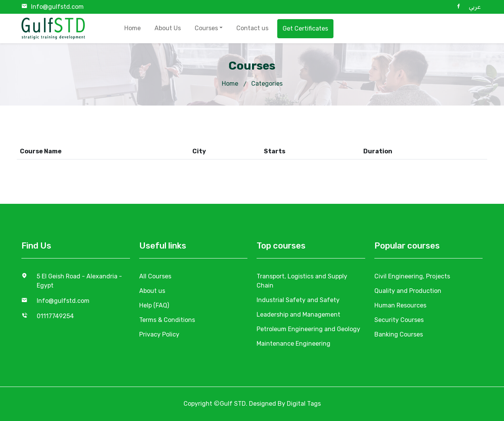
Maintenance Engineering (293, 344)
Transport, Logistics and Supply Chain (302, 281)
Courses (206, 28)
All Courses (155, 276)
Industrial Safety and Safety (298, 300)
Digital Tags (304, 404)
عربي (475, 7)
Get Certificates (305, 28)
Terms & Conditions (167, 320)
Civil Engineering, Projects (412, 276)
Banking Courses (399, 334)
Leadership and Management (298, 315)
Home (133, 28)
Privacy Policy (159, 334)
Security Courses (399, 320)
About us (152, 291)
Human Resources (400, 305)
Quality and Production (408, 291)
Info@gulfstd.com (57, 7)
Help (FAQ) (154, 305)
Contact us (252, 28)
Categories (267, 84)
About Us (168, 28)
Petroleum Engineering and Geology (308, 329)
